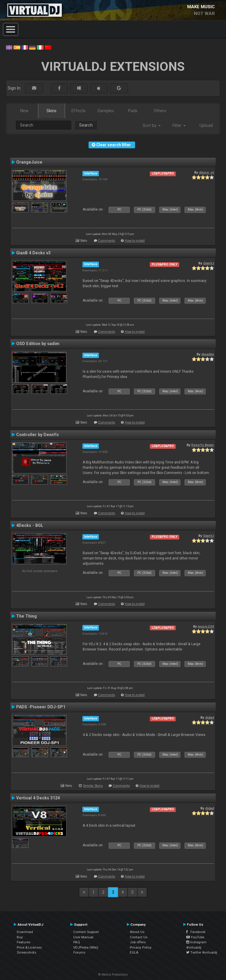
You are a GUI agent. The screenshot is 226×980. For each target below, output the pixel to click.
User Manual (83, 937)
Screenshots (26, 952)
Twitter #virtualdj (202, 952)
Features (24, 942)
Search (86, 125)
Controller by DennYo (38, 435)
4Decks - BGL (30, 525)
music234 (206, 626)
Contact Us (139, 937)
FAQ (77, 942)
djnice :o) (206, 172)
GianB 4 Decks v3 (33, 253)
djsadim (208, 354)
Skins (51, 111)
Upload (206, 125)
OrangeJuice (29, 162)
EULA (134, 952)
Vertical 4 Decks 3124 (38, 798)
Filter (179, 125)
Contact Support (86, 932)
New (24, 111)
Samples (106, 111)
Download (25, 932)
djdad (210, 717)
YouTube (195, 937)
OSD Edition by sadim (38, 344)
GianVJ (208, 263)
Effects (79, 111)
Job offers (138, 942)
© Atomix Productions (113, 975)
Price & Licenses (29, 947)
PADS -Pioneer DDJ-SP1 (41, 707)
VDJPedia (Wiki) (86, 947)
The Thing (26, 616)
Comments (107, 241)
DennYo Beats (203, 445)
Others (160, 111)
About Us (137, 932)
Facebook (196, 932)
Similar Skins (93, 786)
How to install (135, 241)
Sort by (152, 125)
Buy (20, 937)
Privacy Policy (141, 947)
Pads (133, 111)
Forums (79, 952)
